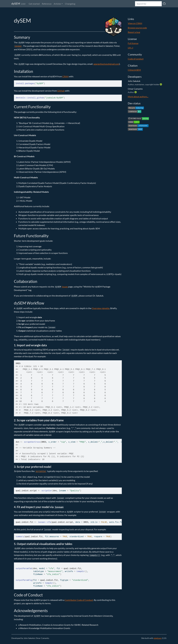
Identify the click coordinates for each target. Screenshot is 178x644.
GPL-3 (130, 48)
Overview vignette (101, 308)
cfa (49, 522)
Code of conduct (136, 59)
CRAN (65, 76)
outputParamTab (24, 569)
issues (65, 287)
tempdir (81, 571)
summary (20, 537)
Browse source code (137, 28)
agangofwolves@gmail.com (106, 64)
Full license (133, 43)
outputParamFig (24, 580)
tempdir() (95, 555)
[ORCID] (161, 84)
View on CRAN (135, 23)
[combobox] (148, 4)
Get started (34, 4)
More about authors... (138, 96)
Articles (57, 4)
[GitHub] (164, 4)
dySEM (16, 3)
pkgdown (158, 638)
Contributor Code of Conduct (79, 600)
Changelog (70, 4)
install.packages (25, 84)
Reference (47, 4)
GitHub (61, 91)
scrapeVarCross (32, 442)
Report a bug (134, 32)
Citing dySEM (134, 70)
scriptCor (47, 491)
